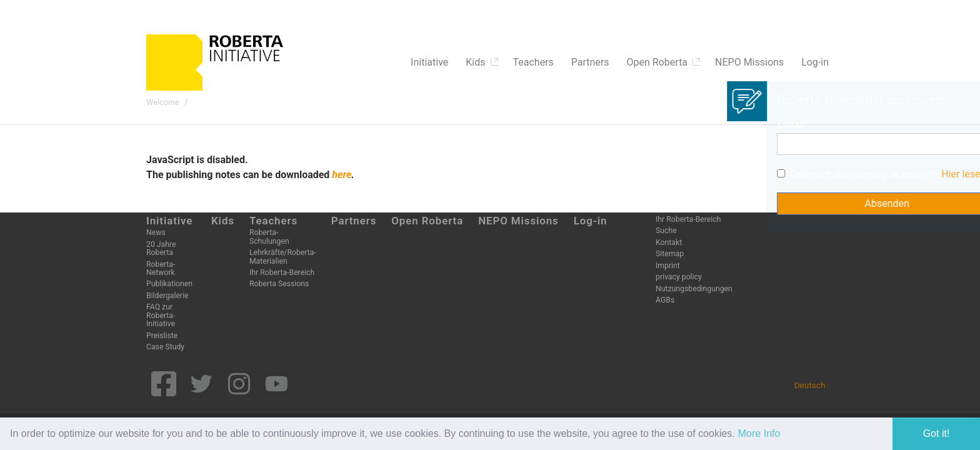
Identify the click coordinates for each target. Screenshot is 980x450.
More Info (759, 433)
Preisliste (162, 336)
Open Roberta (427, 221)
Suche (666, 231)
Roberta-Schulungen (269, 237)
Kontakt (669, 242)
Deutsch (810, 385)
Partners (354, 221)
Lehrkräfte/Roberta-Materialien (283, 257)
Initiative (169, 221)
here (342, 175)
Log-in (591, 221)
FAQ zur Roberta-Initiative (161, 315)
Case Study (165, 347)
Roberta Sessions (279, 284)
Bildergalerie (167, 296)
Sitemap (670, 254)
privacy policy (679, 277)
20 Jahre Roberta (161, 248)
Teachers (273, 221)
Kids (223, 221)
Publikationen (169, 284)
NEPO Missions (518, 221)
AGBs (665, 300)
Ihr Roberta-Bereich (282, 272)
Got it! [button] (937, 433)
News (156, 232)
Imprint (668, 266)
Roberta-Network (161, 268)
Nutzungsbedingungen (694, 289)
